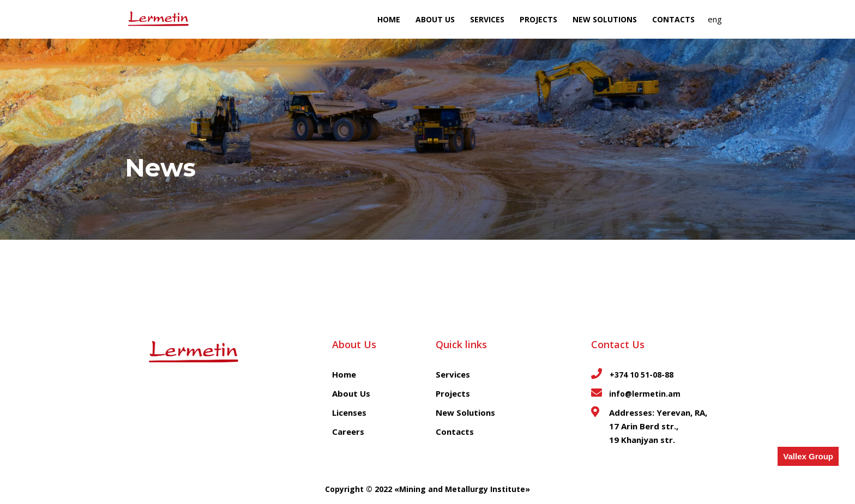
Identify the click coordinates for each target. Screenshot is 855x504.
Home (389, 19)
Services (487, 19)
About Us (435, 19)
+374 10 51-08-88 (640, 375)
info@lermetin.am (645, 394)
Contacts (673, 19)
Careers (348, 432)
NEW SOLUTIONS (605, 19)
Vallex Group (808, 456)
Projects (538, 19)
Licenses (349, 412)
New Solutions (465, 412)
